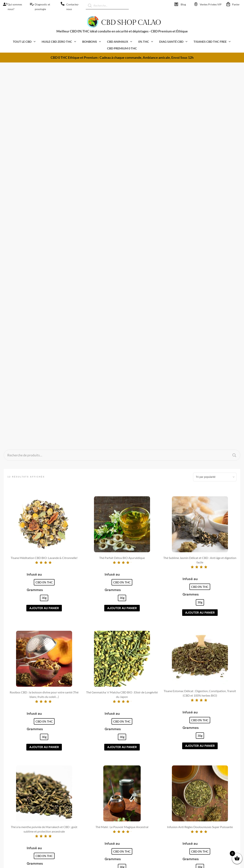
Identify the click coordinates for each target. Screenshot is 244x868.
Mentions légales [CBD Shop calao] (198, 761)
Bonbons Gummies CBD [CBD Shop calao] (83, 788)
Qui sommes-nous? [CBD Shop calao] (199, 777)
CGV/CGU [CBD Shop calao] (194, 767)
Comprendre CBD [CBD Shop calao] (139, 761)
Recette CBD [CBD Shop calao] (136, 777)
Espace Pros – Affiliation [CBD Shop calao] (203, 821)
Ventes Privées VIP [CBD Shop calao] (211, 4)
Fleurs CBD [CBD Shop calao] (75, 761)
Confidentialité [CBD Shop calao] (197, 772)
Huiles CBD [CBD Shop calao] (75, 767)
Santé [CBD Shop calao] (71, 820)
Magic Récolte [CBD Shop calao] (136, 826)
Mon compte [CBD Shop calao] (195, 805)
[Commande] (215, 99)
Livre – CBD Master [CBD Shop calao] (140, 810)
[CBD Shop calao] (4, 4)
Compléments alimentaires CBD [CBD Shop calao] (88, 799)
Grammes (35, 212)
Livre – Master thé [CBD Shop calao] (139, 815)
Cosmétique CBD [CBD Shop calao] (79, 772)
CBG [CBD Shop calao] (71, 793)
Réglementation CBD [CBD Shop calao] (141, 783)
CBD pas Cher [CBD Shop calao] (77, 810)
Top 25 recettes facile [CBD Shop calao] (141, 821)
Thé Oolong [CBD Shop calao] (75, 815)
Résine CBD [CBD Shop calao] (75, 777)
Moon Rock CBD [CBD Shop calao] (79, 783)
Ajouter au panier (44, 230)
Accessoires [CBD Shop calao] (75, 836)
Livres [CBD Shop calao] (72, 842)
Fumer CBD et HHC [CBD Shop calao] (140, 772)
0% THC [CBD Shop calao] (73, 847)
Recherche (234, 77)
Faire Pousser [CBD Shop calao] (137, 767)
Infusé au (34, 197)
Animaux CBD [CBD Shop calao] (77, 831)
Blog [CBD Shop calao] (183, 4)
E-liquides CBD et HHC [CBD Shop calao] (83, 804)
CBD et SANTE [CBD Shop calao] (137, 805)
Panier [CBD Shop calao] (236, 4)
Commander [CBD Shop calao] (195, 815)
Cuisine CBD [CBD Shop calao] (76, 826)
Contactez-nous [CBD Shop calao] (197, 783)
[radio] (44, 204)
